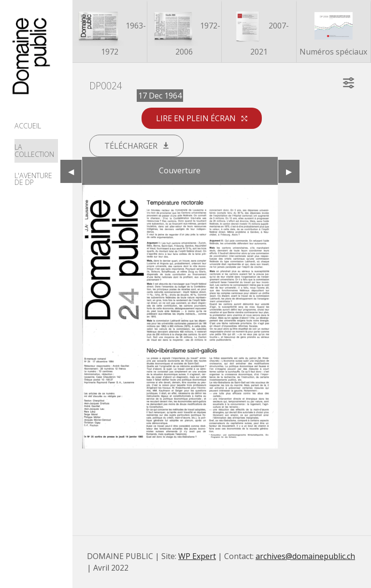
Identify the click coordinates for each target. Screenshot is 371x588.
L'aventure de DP (33, 179)
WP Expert (197, 556)
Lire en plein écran (202, 118)
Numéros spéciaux (333, 32)
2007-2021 (259, 32)
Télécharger (136, 146)
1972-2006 (184, 32)
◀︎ (75, 171)
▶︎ (293, 171)
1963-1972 (110, 32)
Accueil (28, 126)
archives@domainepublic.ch (305, 556)
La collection (34, 150)
